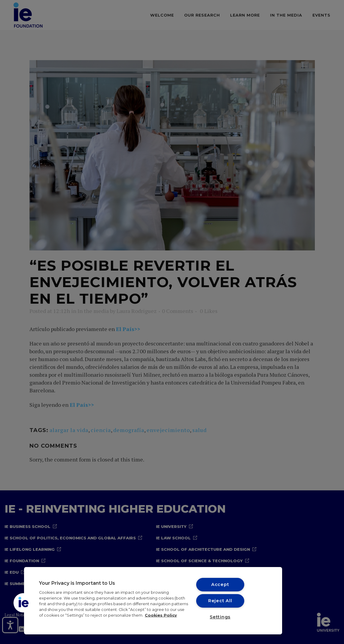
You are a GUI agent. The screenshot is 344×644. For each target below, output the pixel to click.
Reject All (220, 601)
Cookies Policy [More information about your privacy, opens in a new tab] (161, 615)
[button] (23, 603)
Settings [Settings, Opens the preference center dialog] (220, 617)
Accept (220, 584)
